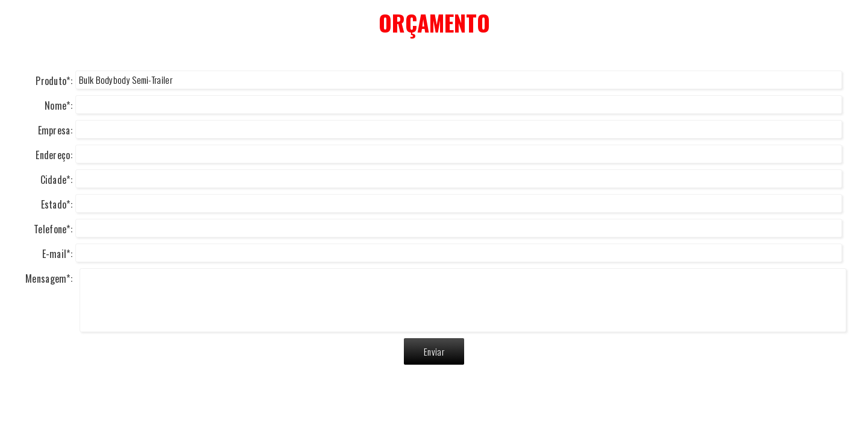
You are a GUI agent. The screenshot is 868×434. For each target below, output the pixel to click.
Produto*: (54, 81)
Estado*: (57, 204)
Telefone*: (53, 229)
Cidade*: (56, 180)
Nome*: (58, 105)
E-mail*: (57, 254)
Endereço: (54, 155)
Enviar (434, 351)
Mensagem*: (49, 278)
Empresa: (55, 130)
